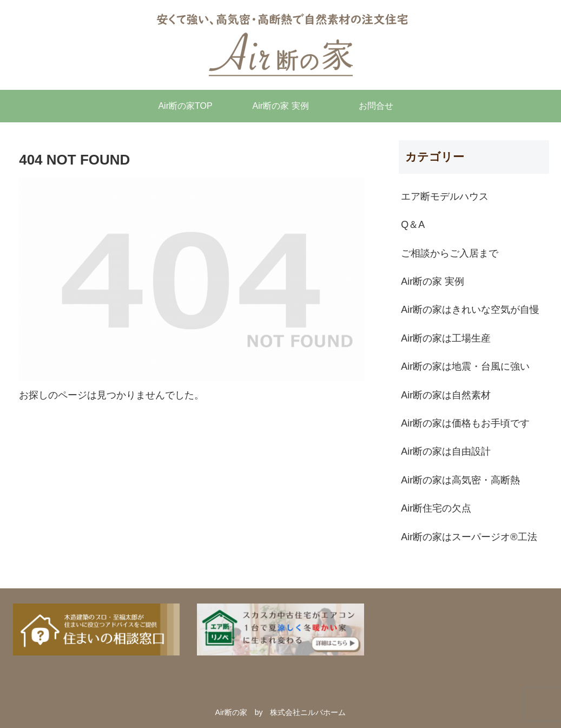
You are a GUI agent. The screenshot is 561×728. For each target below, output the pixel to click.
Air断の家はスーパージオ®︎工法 (469, 537)
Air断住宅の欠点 (436, 508)
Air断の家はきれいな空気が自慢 (470, 310)
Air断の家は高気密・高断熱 (460, 480)
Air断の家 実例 (433, 281)
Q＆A (413, 225)
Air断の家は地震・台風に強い (465, 366)
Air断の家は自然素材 (446, 395)
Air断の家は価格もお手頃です (465, 423)
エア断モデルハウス (445, 196)
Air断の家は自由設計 (446, 451)
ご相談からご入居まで (450, 253)
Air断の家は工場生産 (446, 338)
